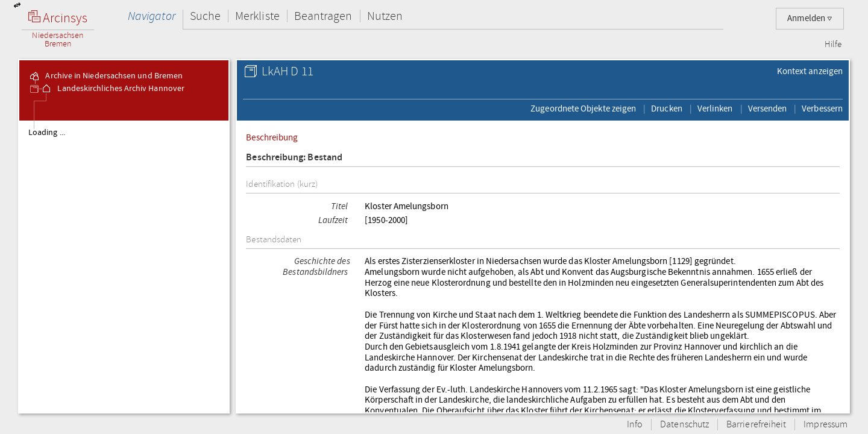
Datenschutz (684, 425)
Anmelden (810, 18)
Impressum (826, 425)
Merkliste (257, 16)
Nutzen (385, 16)
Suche (205, 16)
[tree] (124, 266)
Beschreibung (272, 137)
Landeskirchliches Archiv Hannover (112, 89)
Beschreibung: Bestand (294, 158)
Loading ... (47, 133)
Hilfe (833, 45)
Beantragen (323, 16)
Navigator (152, 16)
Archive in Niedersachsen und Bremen (105, 76)
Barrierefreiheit (756, 425)
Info (635, 425)
